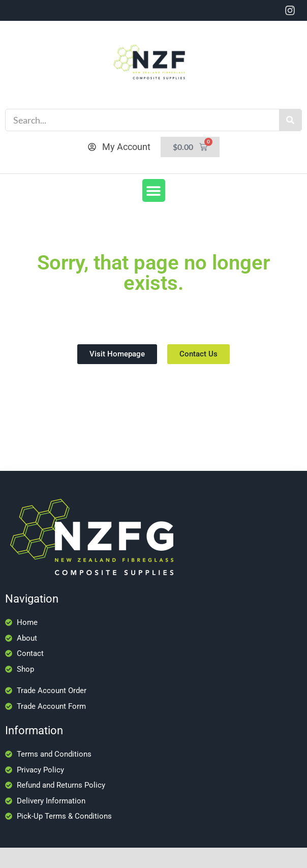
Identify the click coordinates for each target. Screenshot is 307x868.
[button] (154, 190)
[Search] (290, 120)
